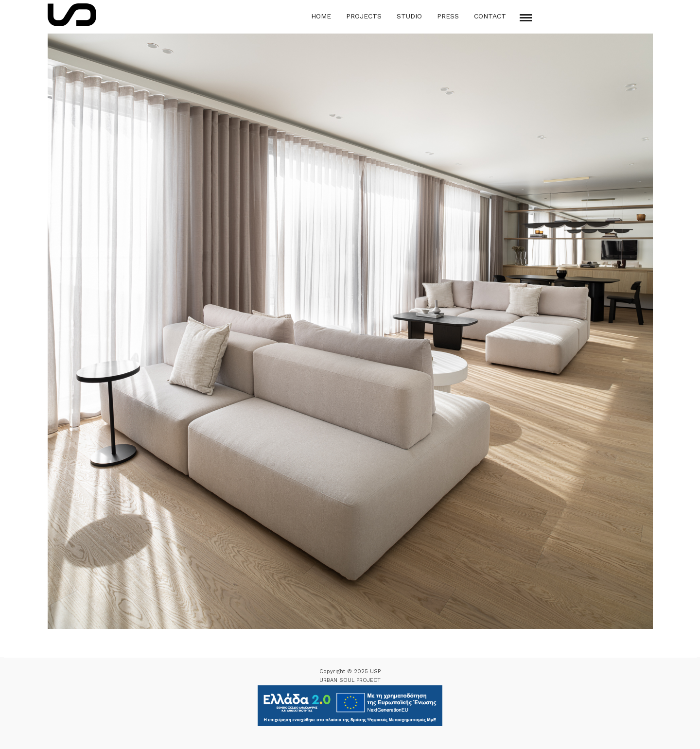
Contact (490, 16)
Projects (364, 16)
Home (321, 16)
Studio (409, 16)
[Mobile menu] (526, 18)
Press (448, 16)
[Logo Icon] (72, 15)
